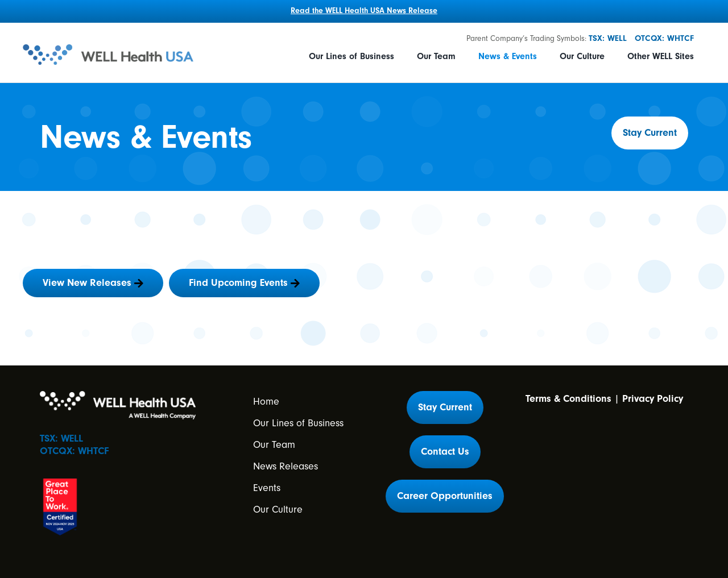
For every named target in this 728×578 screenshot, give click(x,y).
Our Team (436, 56)
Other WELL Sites (661, 56)
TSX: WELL (608, 38)
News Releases (286, 466)
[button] (650, 133)
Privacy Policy (653, 399)
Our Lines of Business (351, 56)
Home (266, 402)
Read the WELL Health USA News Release (364, 11)
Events (267, 488)
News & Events (508, 56)
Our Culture (582, 56)
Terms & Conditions (568, 399)
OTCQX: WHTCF (664, 38)
